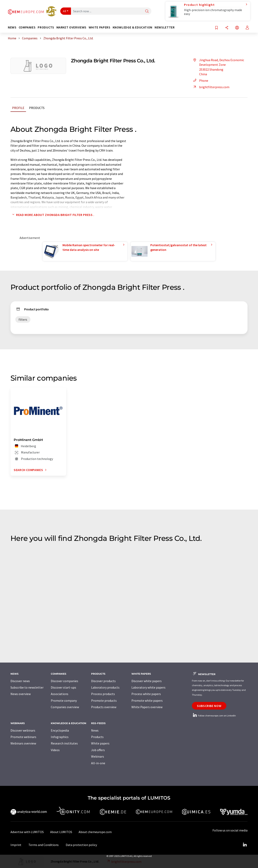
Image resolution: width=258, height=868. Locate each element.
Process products (103, 694)
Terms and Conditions (44, 845)
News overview (21, 694)
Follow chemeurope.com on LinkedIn (214, 716)
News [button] (12, 27)
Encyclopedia (60, 730)
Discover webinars (23, 730)
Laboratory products (105, 687)
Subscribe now (209, 706)
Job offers (98, 750)
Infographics (60, 737)
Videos (55, 750)
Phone (200, 81)
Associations (60, 694)
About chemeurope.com (95, 832)
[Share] (227, 28)
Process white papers (146, 694)
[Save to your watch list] (216, 28)
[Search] (147, 11)
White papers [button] (100, 27)
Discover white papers (147, 681)
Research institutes (64, 743)
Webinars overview (23, 743)
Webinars (98, 756)
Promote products (104, 700)
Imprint (16, 845)
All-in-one (98, 763)
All (64, 11)
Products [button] (46, 27)
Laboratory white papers (148, 687)
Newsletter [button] (165, 27)
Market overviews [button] (71, 27)
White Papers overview (147, 707)
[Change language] (237, 28)
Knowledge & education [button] (133, 27)
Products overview (104, 707)
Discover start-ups (63, 687)
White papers (100, 743)
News (95, 730)
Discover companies (64, 681)
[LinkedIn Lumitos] (245, 845)
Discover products (103, 681)
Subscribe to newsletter (27, 687)
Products (37, 108)
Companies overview (65, 707)
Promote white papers (147, 700)
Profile (18, 108)
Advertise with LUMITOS (27, 832)
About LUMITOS (61, 832)
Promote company (64, 700)
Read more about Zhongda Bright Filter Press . (52, 215)
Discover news (20, 681)
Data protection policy (81, 845)
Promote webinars (23, 737)
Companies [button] (27, 27)
